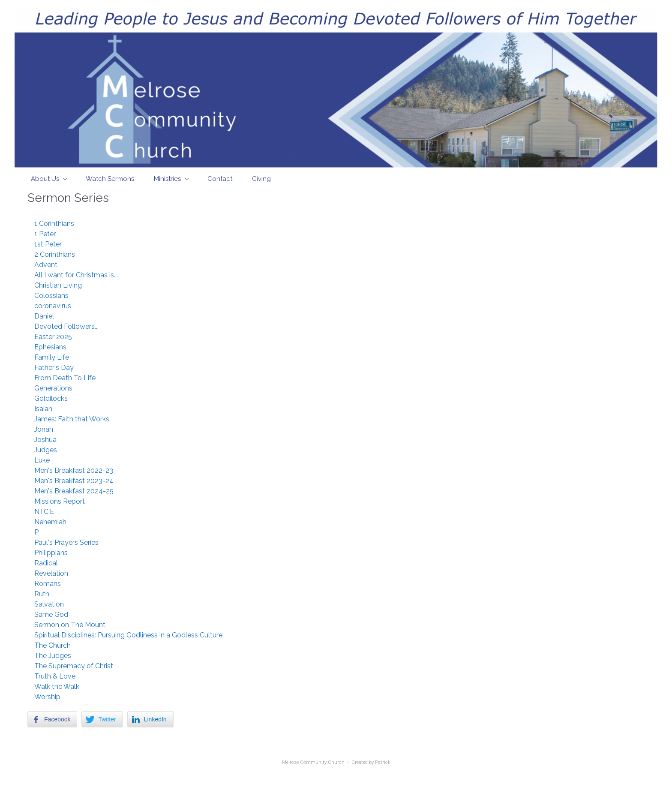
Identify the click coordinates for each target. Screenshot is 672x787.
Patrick (383, 762)
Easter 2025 (53, 337)
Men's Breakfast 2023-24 (74, 481)
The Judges (53, 656)
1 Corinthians (54, 224)
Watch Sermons (110, 179)
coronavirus (53, 306)
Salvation (49, 604)
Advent (46, 265)
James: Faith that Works (72, 419)
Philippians (51, 553)
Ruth (42, 594)
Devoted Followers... (66, 326)
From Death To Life (65, 378)
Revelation (51, 573)
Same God (51, 614)
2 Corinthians (55, 254)
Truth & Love (55, 676)
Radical (46, 563)
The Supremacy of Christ (74, 666)
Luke (42, 460)
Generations (53, 388)
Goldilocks (51, 398)
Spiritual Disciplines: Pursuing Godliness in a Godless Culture (128, 635)
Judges (46, 450)
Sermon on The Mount (70, 625)
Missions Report (60, 501)
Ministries (167, 179)
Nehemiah (50, 522)
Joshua (45, 440)
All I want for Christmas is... (76, 275)
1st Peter (48, 244)
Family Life (52, 357)
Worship (47, 697)
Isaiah (43, 409)
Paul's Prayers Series (66, 542)
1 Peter (45, 234)
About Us (45, 179)
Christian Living (58, 285)
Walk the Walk (57, 686)
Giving (261, 179)
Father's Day (54, 368)
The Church (52, 645)
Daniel (44, 316)
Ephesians (50, 347)
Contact (220, 179)
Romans (48, 584)
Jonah (44, 429)
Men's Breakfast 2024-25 (74, 491)
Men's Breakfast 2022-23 (74, 470)
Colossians (51, 296)
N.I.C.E (44, 512)
